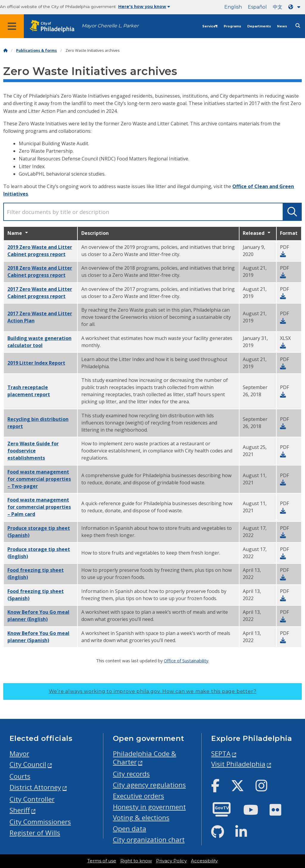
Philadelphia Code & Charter (145, 758)
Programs (232, 26)
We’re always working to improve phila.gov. (153, 691)
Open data (130, 829)
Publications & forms (36, 50)
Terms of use (102, 861)
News (282, 26)
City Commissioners (40, 822)
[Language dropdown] (295, 7)
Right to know (136, 861)
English (233, 7)
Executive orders (139, 796)
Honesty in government (149, 807)
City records (131, 774)
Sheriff (20, 810)
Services (210, 26)
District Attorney (35, 787)
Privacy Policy (171, 861)
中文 (278, 7)
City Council (28, 764)
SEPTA (221, 754)
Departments (259, 26)
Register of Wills (35, 833)
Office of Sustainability (186, 661)
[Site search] (298, 26)
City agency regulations (149, 785)
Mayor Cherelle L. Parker (110, 26)
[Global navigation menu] (12, 26)
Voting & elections (141, 818)
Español (257, 7)
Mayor (19, 754)
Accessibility (204, 861)
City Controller (32, 799)
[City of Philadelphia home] (55, 26)
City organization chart (149, 840)
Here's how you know (144, 7)
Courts (20, 776)
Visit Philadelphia (238, 764)
